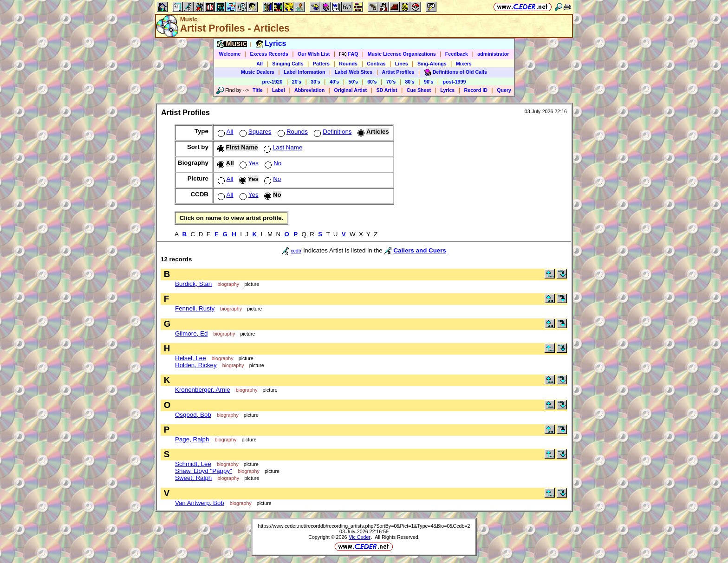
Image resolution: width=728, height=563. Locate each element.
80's (409, 82)
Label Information (304, 72)
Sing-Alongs (432, 64)
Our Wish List (314, 54)
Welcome (230, 54)
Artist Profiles (398, 72)
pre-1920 (273, 82)
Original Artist (350, 90)
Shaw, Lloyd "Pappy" (204, 471)
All (260, 64)
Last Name (282, 147)
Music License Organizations (402, 54)
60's (372, 82)
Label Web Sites (354, 72)
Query (504, 90)
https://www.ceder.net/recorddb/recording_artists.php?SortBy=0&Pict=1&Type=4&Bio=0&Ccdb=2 (364, 526)
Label (279, 90)
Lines (402, 64)
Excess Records (269, 54)
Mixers (464, 64)
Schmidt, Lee (193, 464)
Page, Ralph (192, 439)
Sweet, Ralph (193, 478)
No (272, 163)
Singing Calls (288, 64)
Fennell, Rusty (195, 308)
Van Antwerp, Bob (200, 503)
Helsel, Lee (191, 358)
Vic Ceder (360, 537)
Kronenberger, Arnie (203, 390)
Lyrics (447, 90)
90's (429, 82)
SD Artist (387, 90)
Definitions (332, 132)
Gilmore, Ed (191, 333)
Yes (248, 163)
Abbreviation (309, 90)
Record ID (476, 90)
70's (391, 82)
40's (334, 82)
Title (258, 90)
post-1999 (455, 82)
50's (353, 82)
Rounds (348, 64)
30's (315, 82)
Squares (255, 132)
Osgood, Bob (193, 415)
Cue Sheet (419, 90)
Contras (376, 64)
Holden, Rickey (196, 365)
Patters (321, 64)
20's (297, 82)
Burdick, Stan (193, 284)
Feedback (457, 54)
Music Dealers (258, 72)
